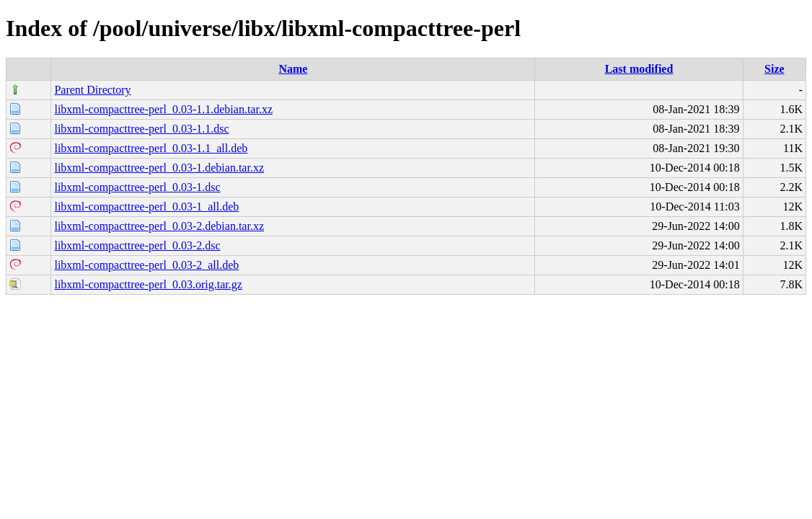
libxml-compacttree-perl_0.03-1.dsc (137, 187)
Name (293, 69)
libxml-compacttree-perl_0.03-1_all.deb (146, 207)
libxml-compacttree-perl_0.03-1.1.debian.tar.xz (163, 109)
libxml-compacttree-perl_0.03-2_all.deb (146, 265)
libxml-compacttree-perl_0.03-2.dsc (137, 245)
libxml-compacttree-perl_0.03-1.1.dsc (141, 129)
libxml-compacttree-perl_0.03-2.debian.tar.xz (159, 226)
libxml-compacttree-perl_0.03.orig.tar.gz (148, 284)
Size (775, 69)
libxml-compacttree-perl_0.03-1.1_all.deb (151, 148)
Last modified (639, 69)
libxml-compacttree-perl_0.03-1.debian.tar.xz (159, 168)
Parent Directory (92, 90)
